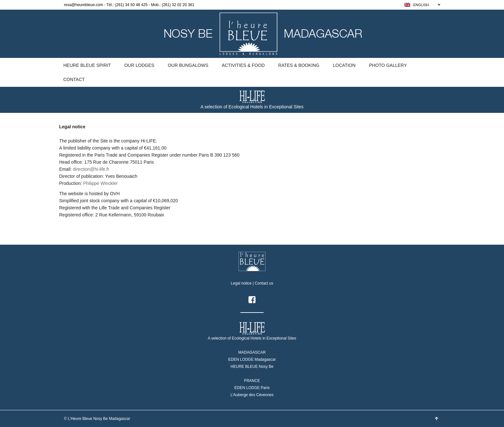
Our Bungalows (188, 65)
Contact (74, 79)
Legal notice (241, 283)
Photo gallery (388, 65)
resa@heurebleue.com (84, 5)
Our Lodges (139, 65)
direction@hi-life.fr (91, 169)
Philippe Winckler (100, 183)
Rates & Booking (299, 65)
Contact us (264, 283)
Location (344, 65)
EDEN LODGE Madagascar (252, 359)
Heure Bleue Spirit (87, 65)
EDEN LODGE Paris (252, 388)
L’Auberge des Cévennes (252, 395)
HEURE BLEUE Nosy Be (252, 367)
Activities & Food (243, 65)
